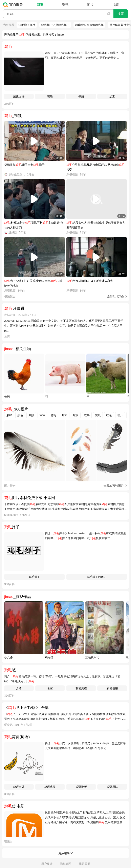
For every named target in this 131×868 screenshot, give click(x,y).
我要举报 (84, 864)
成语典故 (50, 787)
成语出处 (19, 787)
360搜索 (14, 5)
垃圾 (76, 415)
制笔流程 (81, 688)
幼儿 (120, 415)
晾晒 (50, 96)
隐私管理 (66, 864)
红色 (109, 415)
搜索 (121, 14)
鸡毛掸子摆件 (27, 25)
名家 (50, 688)
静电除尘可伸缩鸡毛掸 (89, 25)
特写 (53, 415)
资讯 (65, 5)
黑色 (20, 415)
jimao (60, 35)
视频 (115, 5)
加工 (112, 96)
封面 (65, 415)
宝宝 (42, 415)
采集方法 (19, 96)
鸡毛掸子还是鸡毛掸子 (55, 25)
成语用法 (112, 787)
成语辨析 (81, 787)
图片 (90, 5)
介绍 (19, 688)
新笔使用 (112, 688)
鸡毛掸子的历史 (97, 577)
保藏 (81, 96)
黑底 (98, 415)
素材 (9, 415)
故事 (87, 415)
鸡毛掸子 (34, 577)
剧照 (31, 415)
